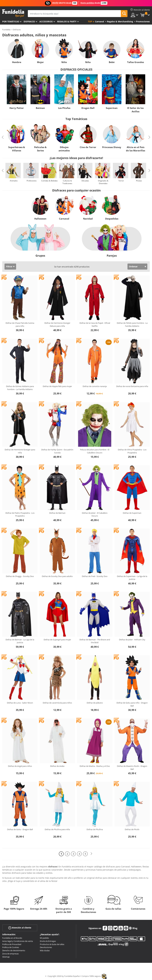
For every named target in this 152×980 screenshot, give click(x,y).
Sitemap (6, 957)
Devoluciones (46, 947)
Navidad (88, 219)
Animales (14, 181)
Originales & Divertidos (103, 182)
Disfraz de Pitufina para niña (57, 829)
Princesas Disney (112, 147)
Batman (40, 108)
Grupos (40, 256)
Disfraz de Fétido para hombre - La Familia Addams (132, 324)
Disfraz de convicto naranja (95, 386)
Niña (88, 62)
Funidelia (6, 30)
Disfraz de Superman (132, 513)
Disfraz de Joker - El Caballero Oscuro (95, 514)
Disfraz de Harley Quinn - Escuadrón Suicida (57, 451)
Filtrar (9, 266)
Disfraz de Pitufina (95, 829)
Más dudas (45, 950)
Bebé (112, 62)
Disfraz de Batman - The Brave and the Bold (95, 641)
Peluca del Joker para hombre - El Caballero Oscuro (95, 451)
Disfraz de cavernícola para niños (57, 703)
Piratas (139, 181)
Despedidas (112, 219)
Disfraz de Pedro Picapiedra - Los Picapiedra (20, 514)
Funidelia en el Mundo (12, 938)
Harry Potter (17, 108)
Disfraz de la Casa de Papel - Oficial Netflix (95, 324)
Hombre (17, 62)
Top (90, 21)
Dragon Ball (88, 108)
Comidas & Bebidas (49, 181)
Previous (3, 137)
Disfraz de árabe (57, 766)
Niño (64, 62)
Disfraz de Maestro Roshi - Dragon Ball (132, 768)
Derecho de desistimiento (14, 950)
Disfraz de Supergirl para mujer (57, 640)
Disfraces (29, 21)
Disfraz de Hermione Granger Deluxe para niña (57, 324)
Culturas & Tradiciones (67, 182)
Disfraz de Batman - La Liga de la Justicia (20, 641)
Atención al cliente (20, 928)
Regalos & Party (67, 21)
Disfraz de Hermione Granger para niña (20, 451)
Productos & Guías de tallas (52, 944)
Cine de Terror (88, 147)
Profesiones (32, 181)
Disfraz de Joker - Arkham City (132, 640)
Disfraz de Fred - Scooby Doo (95, 576)
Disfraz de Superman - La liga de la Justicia (132, 578)
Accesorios (46, 21)
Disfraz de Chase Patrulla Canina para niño (20, 324)
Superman (112, 108)
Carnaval (64, 219)
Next (149, 137)
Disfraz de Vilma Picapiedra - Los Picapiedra (132, 451)
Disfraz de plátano (95, 703)
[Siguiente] (91, 854)
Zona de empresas (10, 954)
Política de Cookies (11, 947)
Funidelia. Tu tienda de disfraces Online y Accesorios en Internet (13, 13)
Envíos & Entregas (48, 941)
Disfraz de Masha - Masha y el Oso (95, 766)
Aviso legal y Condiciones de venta (18, 941)
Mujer (40, 62)
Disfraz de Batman (57, 513)
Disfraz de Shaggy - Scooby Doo (20, 576)
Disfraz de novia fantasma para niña (132, 386)
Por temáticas (11, 21)
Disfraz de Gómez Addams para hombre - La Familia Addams (20, 388)
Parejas (112, 256)
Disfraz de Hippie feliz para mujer (57, 386)
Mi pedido (44, 938)
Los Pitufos (64, 108)
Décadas (85, 181)
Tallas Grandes (136, 62)
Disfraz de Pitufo (132, 829)
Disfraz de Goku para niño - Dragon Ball (132, 704)
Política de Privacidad (12, 944)
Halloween (40, 219)
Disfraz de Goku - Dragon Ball (20, 829)
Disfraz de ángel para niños (20, 766)
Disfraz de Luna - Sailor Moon (20, 703)
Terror (121, 181)
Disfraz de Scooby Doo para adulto (57, 576)
